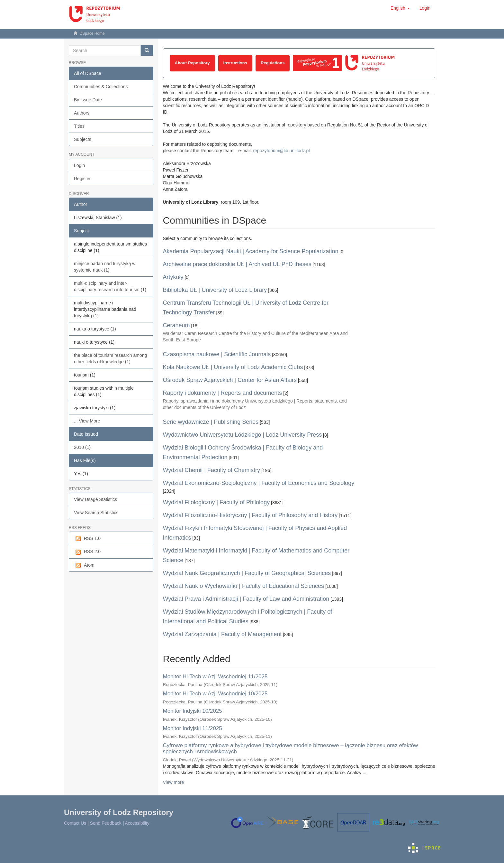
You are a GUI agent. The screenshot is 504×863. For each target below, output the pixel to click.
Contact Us (75, 823)
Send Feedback (106, 823)
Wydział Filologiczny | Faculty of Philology (216, 502)
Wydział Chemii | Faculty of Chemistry (212, 470)
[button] (400, 8)
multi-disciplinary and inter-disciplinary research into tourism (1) (110, 286)
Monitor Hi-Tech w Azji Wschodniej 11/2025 (215, 677)
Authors (82, 113)
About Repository (192, 63)
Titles (79, 126)
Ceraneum (176, 325)
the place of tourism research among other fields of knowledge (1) (110, 358)
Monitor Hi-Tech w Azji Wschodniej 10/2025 (215, 694)
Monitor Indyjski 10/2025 (193, 711)
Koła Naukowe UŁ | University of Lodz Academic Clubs (233, 367)
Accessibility (137, 823)
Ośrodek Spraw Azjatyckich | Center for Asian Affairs (230, 380)
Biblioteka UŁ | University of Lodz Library (215, 290)
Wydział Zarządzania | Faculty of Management (222, 634)
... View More (87, 421)
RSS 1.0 (87, 539)
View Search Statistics (96, 513)
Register (82, 179)
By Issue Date (88, 100)
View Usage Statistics (95, 499)
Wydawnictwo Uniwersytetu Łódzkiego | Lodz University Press (243, 435)
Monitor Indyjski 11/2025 (193, 728)
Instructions (235, 63)
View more (174, 782)
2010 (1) (82, 447)
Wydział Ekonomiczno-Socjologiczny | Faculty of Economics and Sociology (259, 483)
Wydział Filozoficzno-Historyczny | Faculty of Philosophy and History (250, 515)
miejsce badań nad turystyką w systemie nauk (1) (105, 267)
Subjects (83, 139)
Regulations (273, 63)
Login (79, 165)
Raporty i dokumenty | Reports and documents (223, 393)
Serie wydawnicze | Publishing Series (211, 422)
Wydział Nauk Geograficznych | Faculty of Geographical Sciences (247, 573)
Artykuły (173, 277)
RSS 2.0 (87, 552)
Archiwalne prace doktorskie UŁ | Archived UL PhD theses (237, 264)
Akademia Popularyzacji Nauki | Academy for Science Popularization (251, 251)
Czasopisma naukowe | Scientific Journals (217, 354)
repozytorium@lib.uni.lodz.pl (281, 151)
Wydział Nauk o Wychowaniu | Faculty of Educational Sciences (244, 586)
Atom (84, 565)
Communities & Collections (101, 87)
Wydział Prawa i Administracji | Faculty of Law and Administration (246, 599)
